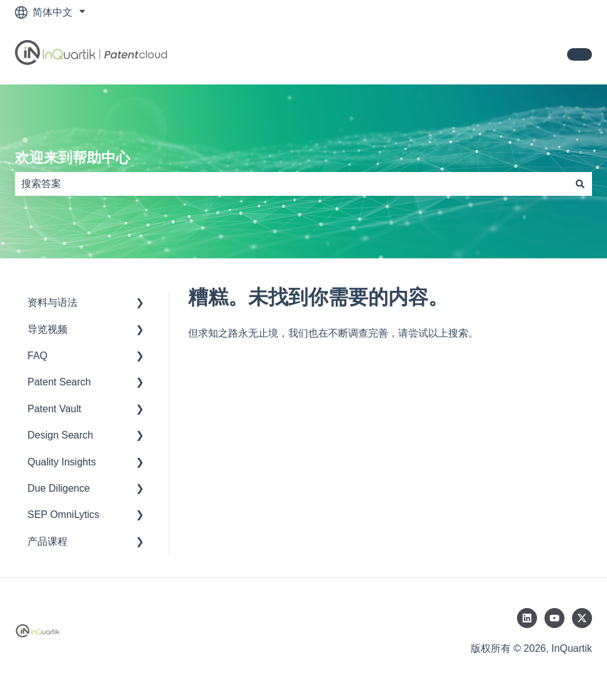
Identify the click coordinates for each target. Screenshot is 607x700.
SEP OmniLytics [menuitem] (63, 515)
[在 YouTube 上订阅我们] (554, 618)
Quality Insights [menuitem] (62, 462)
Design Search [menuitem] (60, 435)
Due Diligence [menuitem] (59, 488)
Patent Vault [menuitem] (54, 409)
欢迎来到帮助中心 (73, 158)
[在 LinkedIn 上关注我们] (527, 618)
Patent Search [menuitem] (59, 382)
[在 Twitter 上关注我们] (582, 618)
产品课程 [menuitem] (48, 541)
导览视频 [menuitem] (48, 329)
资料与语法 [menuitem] (53, 302)
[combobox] (292, 184)
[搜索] (580, 184)
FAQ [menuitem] (38, 356)
